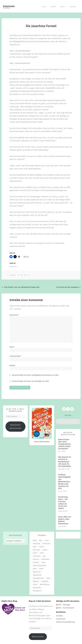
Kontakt (73, 6)
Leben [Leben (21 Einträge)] (43, 562)
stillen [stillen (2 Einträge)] (48, 577)
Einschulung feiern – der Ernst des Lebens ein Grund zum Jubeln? (63, 502)
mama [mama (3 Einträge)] (35, 568)
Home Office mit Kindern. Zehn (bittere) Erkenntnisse (65, 520)
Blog (44, 6)
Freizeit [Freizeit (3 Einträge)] (45, 549)
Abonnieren (38, 636)
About (63, 6)
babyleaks (9, 6)
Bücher (53, 6)
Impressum (61, 618)
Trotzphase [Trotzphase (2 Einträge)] (45, 580)
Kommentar (14, 314)
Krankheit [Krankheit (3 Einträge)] (36, 562)
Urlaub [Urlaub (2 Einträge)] (35, 584)
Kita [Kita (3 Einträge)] (44, 555)
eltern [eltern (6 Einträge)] (35, 546)
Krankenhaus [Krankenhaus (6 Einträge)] (45, 559)
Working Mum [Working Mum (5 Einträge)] (37, 590)
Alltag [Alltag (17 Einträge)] (35, 540)
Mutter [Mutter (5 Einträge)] (41, 568)
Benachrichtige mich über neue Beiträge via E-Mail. (31, 380)
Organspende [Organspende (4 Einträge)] (37, 574)
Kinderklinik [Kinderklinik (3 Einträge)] (37, 555)
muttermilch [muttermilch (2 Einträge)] (37, 571)
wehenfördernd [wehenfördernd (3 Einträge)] (45, 584)
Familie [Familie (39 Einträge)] (42, 546)
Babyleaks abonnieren (15, 426)
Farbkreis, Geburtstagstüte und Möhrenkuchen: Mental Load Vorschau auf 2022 (64, 481)
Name (12, 346)
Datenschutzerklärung (65, 621)
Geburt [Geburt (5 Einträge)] (35, 552)
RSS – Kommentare (65, 607)
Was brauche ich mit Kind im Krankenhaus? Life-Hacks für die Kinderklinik (65, 461)
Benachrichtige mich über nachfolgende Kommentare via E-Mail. (35, 374)
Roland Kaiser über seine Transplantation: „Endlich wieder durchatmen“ (65, 443)
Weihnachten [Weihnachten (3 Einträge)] (37, 587)
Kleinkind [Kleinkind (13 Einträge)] (36, 559)
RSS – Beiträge (63, 604)
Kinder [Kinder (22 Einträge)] (42, 552)
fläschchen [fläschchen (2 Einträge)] (36, 549)
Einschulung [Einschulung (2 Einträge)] (46, 543)
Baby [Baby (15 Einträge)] (41, 540)
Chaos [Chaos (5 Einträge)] (47, 540)
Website (12, 365)
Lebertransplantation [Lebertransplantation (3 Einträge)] (40, 565)
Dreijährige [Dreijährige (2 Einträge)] (36, 543)
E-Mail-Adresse (15, 355)
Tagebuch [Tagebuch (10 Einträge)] (36, 580)
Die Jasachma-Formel (41, 25)
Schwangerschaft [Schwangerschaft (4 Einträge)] (38, 577)
